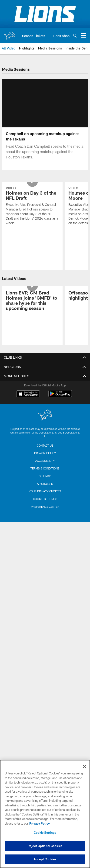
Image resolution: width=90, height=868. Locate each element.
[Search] (75, 36)
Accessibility (45, 558)
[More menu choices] (83, 35)
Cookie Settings (45, 596)
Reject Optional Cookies (45, 846)
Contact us (45, 543)
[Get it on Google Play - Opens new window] (60, 493)
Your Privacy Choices (45, 589)
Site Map (45, 573)
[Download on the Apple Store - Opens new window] (28, 492)
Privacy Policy (45, 550)
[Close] (84, 766)
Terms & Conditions (45, 566)
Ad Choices (45, 581)
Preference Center (45, 604)
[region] (45, 814)
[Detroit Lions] (45, 513)
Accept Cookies (45, 859)
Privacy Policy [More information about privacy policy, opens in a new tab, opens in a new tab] (40, 823)
